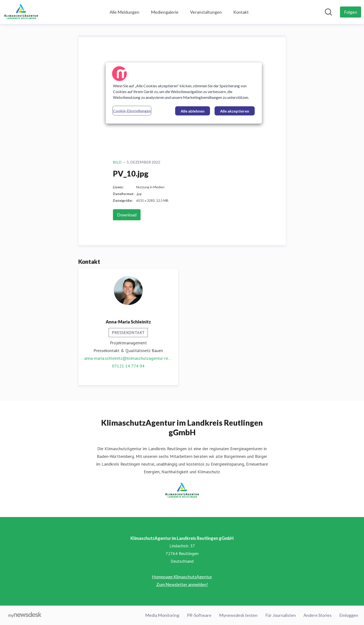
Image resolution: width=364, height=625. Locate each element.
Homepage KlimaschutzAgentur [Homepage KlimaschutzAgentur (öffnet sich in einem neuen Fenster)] (182, 577)
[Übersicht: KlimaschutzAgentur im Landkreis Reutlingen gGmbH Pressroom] (21, 12)
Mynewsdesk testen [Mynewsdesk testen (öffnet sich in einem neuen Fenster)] (238, 615)
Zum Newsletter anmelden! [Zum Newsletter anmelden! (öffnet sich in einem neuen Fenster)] (182, 584)
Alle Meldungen (124, 12)
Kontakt (241, 12)
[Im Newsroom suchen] (328, 12)
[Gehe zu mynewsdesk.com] (25, 615)
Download (127, 215)
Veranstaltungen (206, 12)
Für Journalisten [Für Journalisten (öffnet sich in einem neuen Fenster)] (281, 615)
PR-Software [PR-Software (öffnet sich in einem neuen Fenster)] (199, 615)
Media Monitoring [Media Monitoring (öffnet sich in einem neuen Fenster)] (162, 615)
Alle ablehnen (193, 111)
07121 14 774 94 (128, 366)
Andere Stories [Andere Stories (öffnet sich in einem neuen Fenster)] (318, 615)
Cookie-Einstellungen (132, 111)
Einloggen (349, 615)
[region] (184, 93)
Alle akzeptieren (235, 111)
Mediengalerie (165, 12)
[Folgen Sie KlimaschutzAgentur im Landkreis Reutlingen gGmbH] (351, 12)
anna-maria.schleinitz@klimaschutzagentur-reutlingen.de (128, 358)
